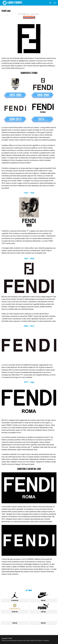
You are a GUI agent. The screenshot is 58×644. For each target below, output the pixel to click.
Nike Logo (43, 600)
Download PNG (29, 17)
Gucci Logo (43, 623)
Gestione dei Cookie (24, 641)
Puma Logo (43, 612)
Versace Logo (15, 612)
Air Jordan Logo (15, 600)
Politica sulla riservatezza (9, 641)
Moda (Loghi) (35, 14)
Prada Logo (15, 623)
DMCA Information (36, 641)
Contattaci (46, 641)
